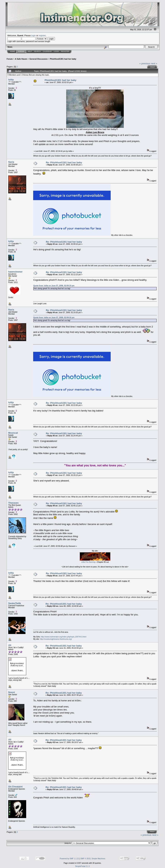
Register (65, 51)
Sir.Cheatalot (15, 787)
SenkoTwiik (15, 603)
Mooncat (13, 433)
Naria (11, 162)
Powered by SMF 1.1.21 (69, 859)
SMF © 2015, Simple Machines (93, 859)
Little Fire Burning (88, 562)
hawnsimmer (15, 272)
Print (153, 67)
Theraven (13, 503)
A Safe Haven (21, 59)
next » (154, 63)
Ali (10, 645)
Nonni (12, 692)
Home (12, 51)
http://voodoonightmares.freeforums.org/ (56, 639)
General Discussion (38, 59)
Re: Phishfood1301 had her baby (64, 162)
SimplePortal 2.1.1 (82, 866)
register (42, 35)
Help (30, 51)
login (34, 35)
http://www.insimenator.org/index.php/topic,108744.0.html (64, 637)
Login (56, 51)
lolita (11, 80)
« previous (145, 63)
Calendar (47, 51)
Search (37, 51)
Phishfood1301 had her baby (63, 59)
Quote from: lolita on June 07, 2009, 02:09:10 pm (54, 286)
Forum (21, 51)
